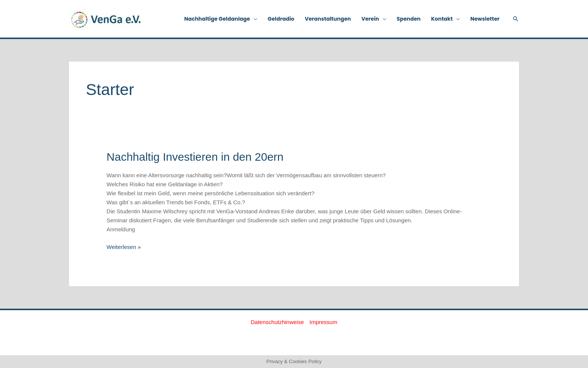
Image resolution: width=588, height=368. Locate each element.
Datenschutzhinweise (277, 322)
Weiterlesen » (124, 246)
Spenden (409, 19)
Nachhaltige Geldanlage (217, 19)
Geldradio (281, 19)
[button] (516, 19)
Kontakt (442, 19)
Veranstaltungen (328, 19)
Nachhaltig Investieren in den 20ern (195, 157)
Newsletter (485, 19)
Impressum (323, 322)
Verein (370, 19)
